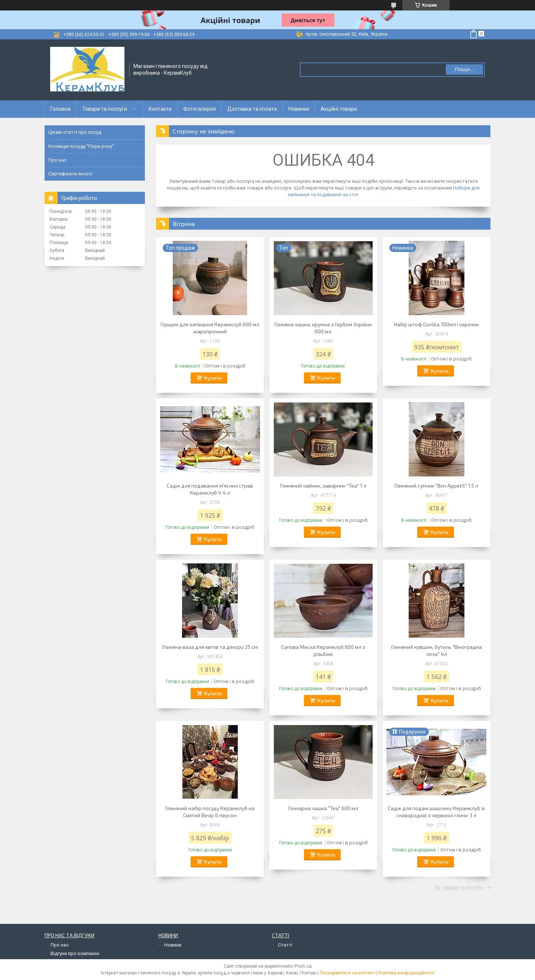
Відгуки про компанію (75, 953)
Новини (173, 945)
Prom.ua (303, 966)
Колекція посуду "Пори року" (81, 146)
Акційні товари (339, 109)
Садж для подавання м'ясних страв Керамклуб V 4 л (210, 489)
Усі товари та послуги (459, 887)
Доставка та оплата (252, 109)
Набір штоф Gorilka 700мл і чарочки (436, 324)
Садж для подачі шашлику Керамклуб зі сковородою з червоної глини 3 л (436, 812)
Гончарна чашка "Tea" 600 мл (323, 808)
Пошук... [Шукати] (464, 69)
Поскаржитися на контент (347, 973)
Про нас (57, 160)
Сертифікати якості (70, 174)
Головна (61, 109)
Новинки (299, 109)
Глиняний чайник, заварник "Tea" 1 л (323, 486)
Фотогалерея (200, 109)
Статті (285, 945)
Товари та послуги (105, 109)
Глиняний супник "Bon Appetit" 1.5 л (436, 486)
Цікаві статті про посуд (75, 132)
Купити (213, 378)
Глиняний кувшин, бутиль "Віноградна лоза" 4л (437, 650)
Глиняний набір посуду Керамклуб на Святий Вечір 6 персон (210, 812)
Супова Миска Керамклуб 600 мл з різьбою (323, 650)
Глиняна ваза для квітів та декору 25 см (210, 647)
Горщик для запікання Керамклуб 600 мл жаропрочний (210, 328)
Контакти (160, 109)
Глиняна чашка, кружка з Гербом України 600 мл (323, 328)
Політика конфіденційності (406, 973)
